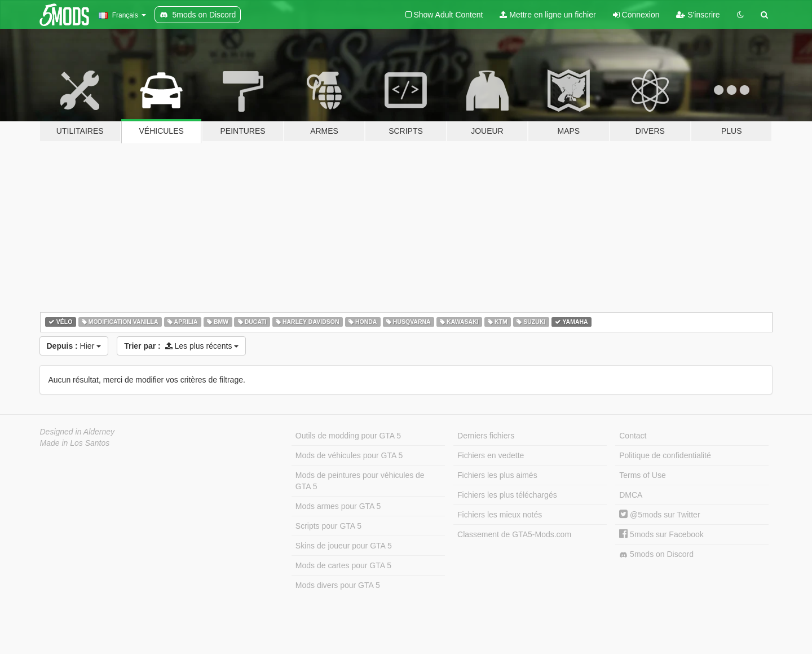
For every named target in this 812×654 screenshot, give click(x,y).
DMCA (631, 495)
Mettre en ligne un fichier (548, 15)
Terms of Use (642, 475)
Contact (633, 436)
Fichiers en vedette (491, 455)
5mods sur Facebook (661, 534)
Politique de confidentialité (665, 455)
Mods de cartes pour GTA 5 (343, 565)
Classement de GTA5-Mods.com (514, 534)
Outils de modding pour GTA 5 (348, 436)
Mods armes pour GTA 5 (338, 506)
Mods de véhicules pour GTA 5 (349, 455)
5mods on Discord (656, 554)
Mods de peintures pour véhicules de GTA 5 (360, 481)
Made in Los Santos (75, 443)
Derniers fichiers (486, 436)
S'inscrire (698, 15)
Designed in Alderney (78, 432)
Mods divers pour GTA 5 (338, 585)
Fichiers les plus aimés (497, 475)
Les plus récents (181, 346)
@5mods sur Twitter (659, 515)
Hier (74, 346)
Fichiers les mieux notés (500, 515)
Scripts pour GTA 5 (328, 526)
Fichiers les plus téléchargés (507, 495)
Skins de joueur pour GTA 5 (344, 546)
